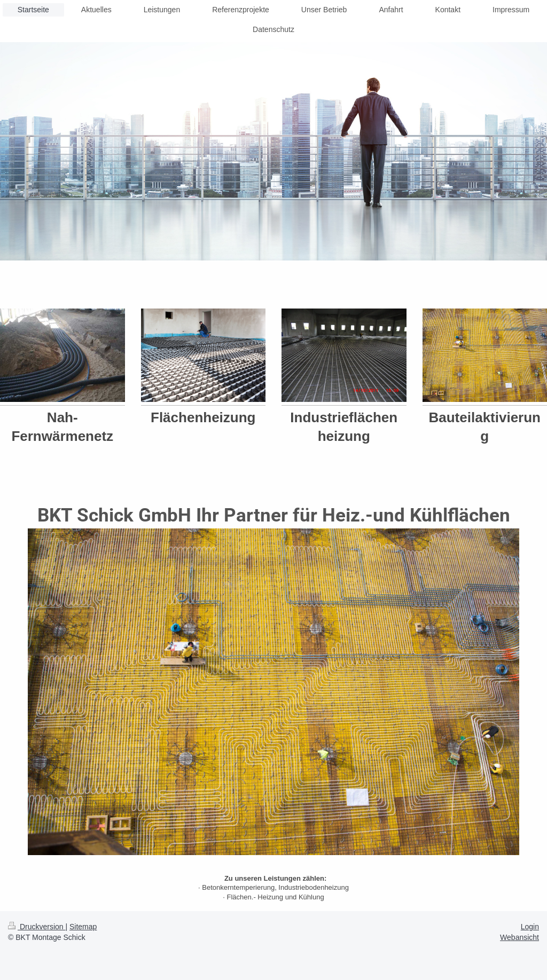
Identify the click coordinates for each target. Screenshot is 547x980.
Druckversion (37, 927)
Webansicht (519, 937)
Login (530, 927)
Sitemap (83, 927)
